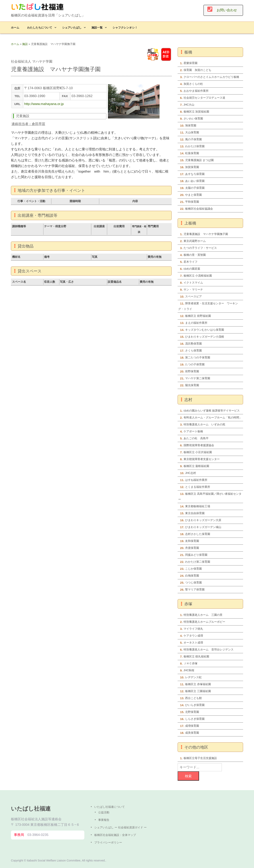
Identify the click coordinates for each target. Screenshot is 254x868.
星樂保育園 (190, 63)
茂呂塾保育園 (193, 344)
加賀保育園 (192, 167)
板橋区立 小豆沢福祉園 (198, 452)
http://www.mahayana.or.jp (44, 104)
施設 (25, 44)
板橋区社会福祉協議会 (199, 209)
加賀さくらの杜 (193, 84)
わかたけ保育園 (195, 146)
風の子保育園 (193, 139)
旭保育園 (192, 126)
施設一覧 (97, 27)
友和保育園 (192, 541)
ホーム (15, 27)
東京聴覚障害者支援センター (202, 459)
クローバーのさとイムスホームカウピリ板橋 (211, 77)
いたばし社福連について (110, 807)
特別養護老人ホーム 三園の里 (203, 615)
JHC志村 (191, 473)
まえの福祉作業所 (196, 323)
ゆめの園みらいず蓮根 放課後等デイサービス (212, 411)
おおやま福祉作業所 (196, 91)
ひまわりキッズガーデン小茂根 (205, 337)
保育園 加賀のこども (197, 70)
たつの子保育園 (195, 364)
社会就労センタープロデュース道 (204, 98)
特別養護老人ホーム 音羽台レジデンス (209, 650)
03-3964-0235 (38, 835)
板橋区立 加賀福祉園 (196, 112)
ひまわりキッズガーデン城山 (203, 527)
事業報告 (104, 820)
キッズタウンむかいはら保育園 (205, 330)
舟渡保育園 (192, 548)
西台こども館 (193, 698)
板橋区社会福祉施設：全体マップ (115, 835)
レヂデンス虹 (193, 677)
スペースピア (193, 296)
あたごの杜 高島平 (196, 438)
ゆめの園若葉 (192, 269)
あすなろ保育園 (195, 174)
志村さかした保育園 (198, 534)
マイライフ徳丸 (193, 629)
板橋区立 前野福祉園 (198, 316)
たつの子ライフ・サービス (200, 248)
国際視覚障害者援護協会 (199, 445)
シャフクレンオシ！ (125, 27)
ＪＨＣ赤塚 (190, 663)
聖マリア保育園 (195, 590)
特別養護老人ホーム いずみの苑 (204, 424)
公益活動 (104, 812)
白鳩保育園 (192, 576)
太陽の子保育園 (195, 188)
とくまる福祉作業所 (198, 487)
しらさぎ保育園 (195, 719)
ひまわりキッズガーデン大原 (203, 520)
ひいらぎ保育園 (195, 705)
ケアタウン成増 (193, 636)
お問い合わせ (227, 10)
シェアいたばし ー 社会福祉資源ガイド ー (120, 827)
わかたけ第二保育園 (198, 562)
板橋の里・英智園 (195, 255)
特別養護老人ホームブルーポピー (204, 622)
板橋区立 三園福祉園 (198, 691)
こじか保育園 (193, 569)
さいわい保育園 (193, 119)
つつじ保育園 (193, 583)
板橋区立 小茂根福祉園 (198, 276)
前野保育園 (192, 371)
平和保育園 (192, 202)
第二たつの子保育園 (198, 358)
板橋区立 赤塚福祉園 (198, 684)
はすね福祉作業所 (196, 480)
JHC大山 (189, 105)
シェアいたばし (72, 27)
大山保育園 (192, 132)
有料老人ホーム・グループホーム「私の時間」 (213, 418)
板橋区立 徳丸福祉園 (196, 656)
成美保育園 (192, 733)
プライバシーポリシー (108, 842)
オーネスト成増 (193, 643)
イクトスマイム (193, 283)
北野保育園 (192, 712)
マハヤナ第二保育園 (198, 378)
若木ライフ (190, 262)
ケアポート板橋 (193, 431)
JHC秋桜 (189, 670)
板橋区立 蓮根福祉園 (196, 466)
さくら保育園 (193, 351)
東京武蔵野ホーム (195, 241)
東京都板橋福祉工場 (198, 506)
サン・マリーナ (193, 290)
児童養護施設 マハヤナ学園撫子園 (206, 234)
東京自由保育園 (195, 513)
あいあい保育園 (195, 181)
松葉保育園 (192, 153)
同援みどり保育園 (196, 555)
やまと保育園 (193, 195)
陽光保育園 (192, 385)
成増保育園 (192, 726)
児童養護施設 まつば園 (199, 160)
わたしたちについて (40, 27)
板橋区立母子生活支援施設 (200, 758)
